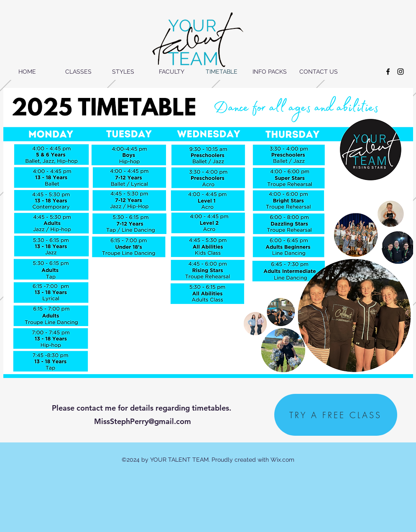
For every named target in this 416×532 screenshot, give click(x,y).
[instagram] (401, 72)
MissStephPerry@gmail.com (143, 421)
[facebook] (388, 72)
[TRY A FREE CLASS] (336, 415)
